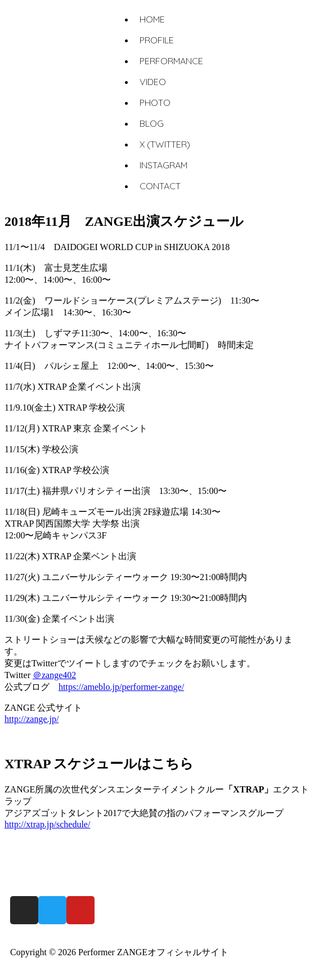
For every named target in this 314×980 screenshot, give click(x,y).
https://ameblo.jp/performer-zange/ (121, 687)
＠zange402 (54, 675)
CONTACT (160, 186)
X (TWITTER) (165, 144)
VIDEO (153, 82)
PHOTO (155, 103)
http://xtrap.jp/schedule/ (47, 824)
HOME (152, 19)
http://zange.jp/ (32, 719)
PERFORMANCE (171, 61)
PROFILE (157, 40)
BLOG (152, 123)
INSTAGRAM (163, 165)
